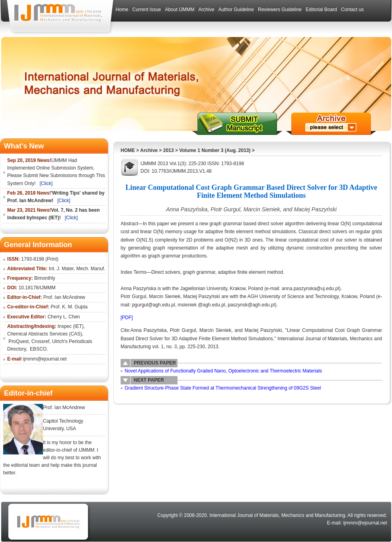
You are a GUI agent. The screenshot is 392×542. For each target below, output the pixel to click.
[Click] (46, 183)
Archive (149, 150)
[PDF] (127, 318)
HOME (128, 150)
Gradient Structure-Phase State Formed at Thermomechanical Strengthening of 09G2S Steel (223, 388)
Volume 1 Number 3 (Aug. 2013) (215, 150)
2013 (169, 150)
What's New (24, 146)
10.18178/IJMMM (37, 288)
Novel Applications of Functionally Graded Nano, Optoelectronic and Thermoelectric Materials (223, 371)
